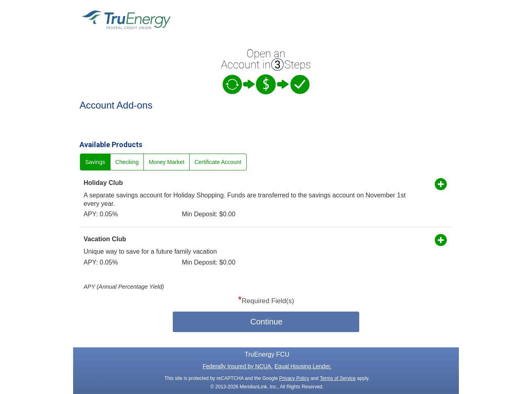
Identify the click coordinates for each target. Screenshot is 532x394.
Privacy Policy (294, 378)
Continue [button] (266, 322)
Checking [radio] (127, 162)
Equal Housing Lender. (303, 366)
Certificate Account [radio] (218, 162)
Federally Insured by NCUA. (237, 366)
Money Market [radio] (167, 162)
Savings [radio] (95, 162)
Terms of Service (338, 378)
